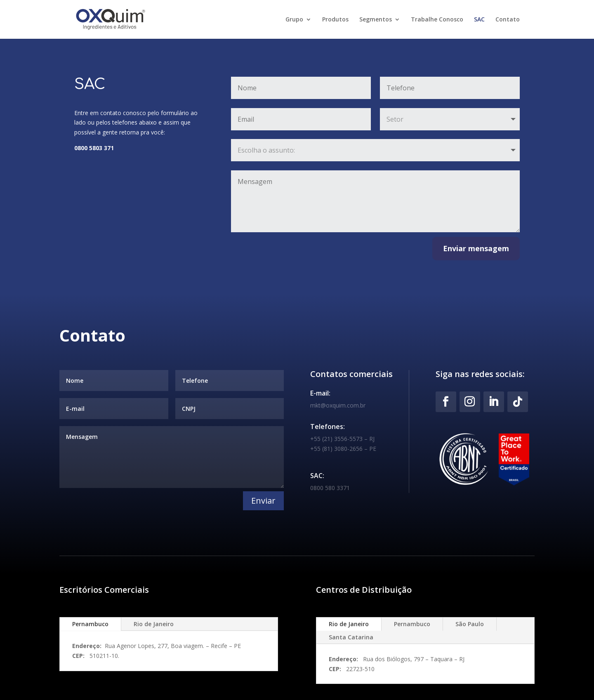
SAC (479, 20)
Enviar (263, 501)
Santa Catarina (351, 637)
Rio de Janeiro (154, 624)
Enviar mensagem (476, 248)
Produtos (335, 20)
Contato (508, 20)
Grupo (294, 20)
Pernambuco (90, 624)
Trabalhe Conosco (437, 20)
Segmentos (376, 20)
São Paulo (470, 624)
